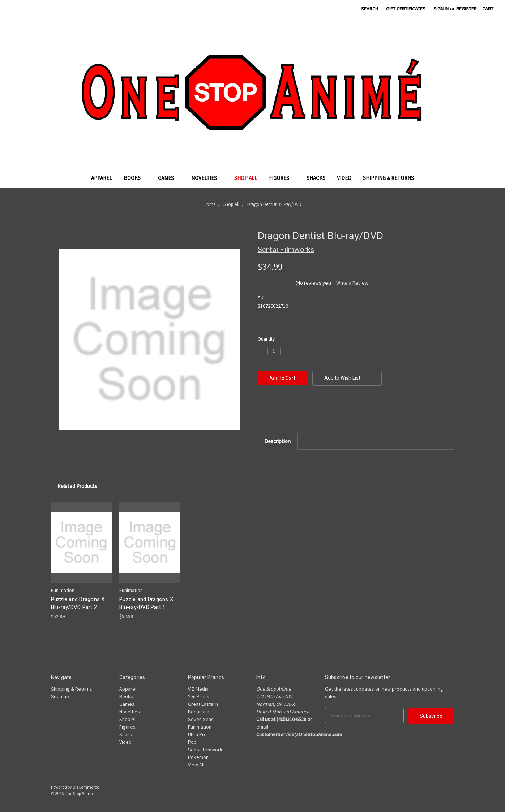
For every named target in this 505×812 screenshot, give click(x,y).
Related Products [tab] (77, 486)
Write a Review (352, 283)
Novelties (207, 178)
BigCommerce (86, 787)
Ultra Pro (197, 734)
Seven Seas (201, 719)
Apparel (102, 178)
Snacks (316, 178)
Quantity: (267, 339)
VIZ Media (198, 689)
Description (277, 441)
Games (169, 178)
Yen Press (199, 696)
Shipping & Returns (388, 178)
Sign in (441, 9)
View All (196, 765)
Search (370, 9)
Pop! (193, 742)
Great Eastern (203, 704)
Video (344, 178)
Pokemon (198, 757)
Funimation (200, 727)
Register (467, 9)
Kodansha (199, 712)
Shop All (246, 178)
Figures (282, 178)
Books (135, 178)
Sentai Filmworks (206, 750)
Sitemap (60, 696)
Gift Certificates (406, 9)
